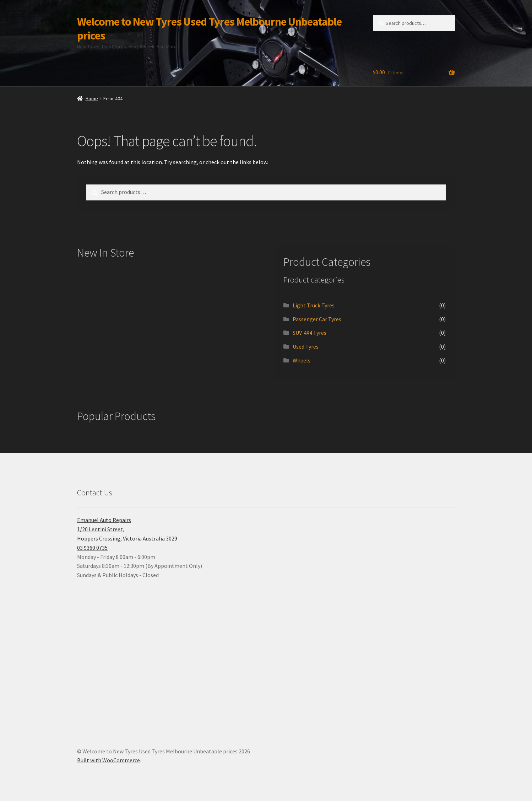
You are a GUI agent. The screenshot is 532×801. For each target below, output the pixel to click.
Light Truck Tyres (314, 305)
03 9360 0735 (92, 548)
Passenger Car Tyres (317, 319)
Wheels (302, 360)
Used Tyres (306, 346)
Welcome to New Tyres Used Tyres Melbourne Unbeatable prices (209, 29)
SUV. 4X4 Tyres (310, 333)
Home (92, 98)
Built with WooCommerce (108, 760)
